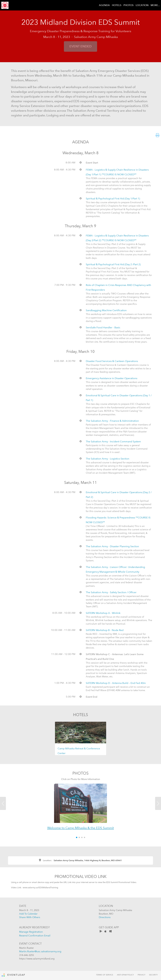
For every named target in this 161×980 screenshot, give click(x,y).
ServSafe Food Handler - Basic (103, 327)
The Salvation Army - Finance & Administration (112, 421)
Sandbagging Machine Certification (106, 310)
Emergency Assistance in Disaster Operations (112, 378)
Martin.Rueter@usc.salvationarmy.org (40, 951)
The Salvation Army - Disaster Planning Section (112, 546)
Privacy (142, 975)
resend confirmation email (35, 936)
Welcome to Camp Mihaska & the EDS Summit (81, 828)
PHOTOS (129, 5)
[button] (12, 809)
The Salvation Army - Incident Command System (113, 441)
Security (153, 975)
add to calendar (28, 914)
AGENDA (104, 5)
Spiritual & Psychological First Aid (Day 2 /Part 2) (113, 264)
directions (105, 917)
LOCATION (142, 5)
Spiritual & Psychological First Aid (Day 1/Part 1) (113, 199)
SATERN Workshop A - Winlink (103, 613)
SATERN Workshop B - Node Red (105, 630)
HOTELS (117, 5)
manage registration (31, 932)
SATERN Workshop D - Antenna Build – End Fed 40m (116, 683)
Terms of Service (105, 975)
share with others (30, 917)
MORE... (155, 5)
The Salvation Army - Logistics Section (108, 459)
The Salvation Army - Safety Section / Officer (111, 592)
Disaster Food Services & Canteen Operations (112, 361)
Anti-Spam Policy (125, 975)
